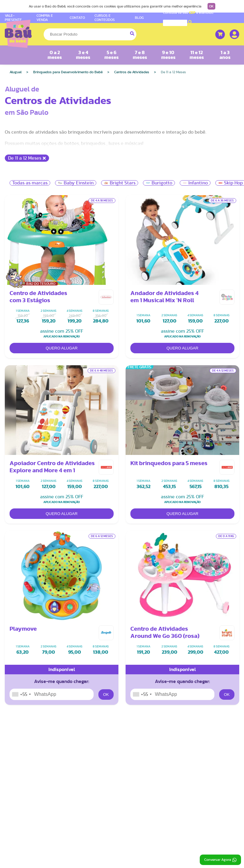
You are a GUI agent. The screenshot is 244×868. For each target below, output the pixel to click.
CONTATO (77, 18)
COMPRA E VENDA (45, 17)
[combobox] (21, 694)
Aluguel (16, 72)
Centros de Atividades (132, 72)
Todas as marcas (30, 183)
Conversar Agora (220, 860)
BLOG (139, 18)
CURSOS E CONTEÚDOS (105, 17)
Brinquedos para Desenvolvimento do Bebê (68, 72)
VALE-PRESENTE (13, 17)
